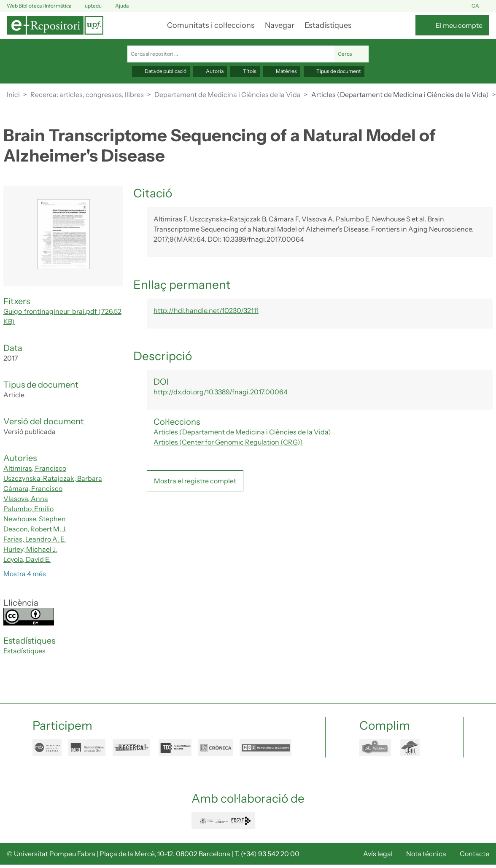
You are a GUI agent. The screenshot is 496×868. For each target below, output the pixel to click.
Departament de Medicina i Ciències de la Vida (228, 94)
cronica (216, 748)
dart (415, 748)
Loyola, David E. (27, 559)
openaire (376, 748)
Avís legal (378, 854)
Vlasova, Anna (26, 499)
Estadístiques (328, 25)
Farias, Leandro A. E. (35, 539)
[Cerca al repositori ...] (231, 54)
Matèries (282, 71)
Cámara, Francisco (33, 488)
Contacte (474, 854)
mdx (47, 748)
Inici (13, 94)
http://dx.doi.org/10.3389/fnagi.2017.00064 (221, 392)
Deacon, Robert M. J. (35, 529)
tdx (175, 748)
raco (87, 748)
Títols (245, 71)
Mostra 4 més (25, 574)
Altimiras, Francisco (35, 468)
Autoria (210, 71)
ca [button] (480, 6)
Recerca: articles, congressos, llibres (87, 94)
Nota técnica (426, 854)
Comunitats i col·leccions (211, 25)
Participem (62, 725)
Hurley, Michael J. (30, 549)
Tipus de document (334, 71)
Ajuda (117, 6)
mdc (266, 748)
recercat (132, 748)
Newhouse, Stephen (35, 519)
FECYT (223, 821)
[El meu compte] (452, 25)
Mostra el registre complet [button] (195, 481)
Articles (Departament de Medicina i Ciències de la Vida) (400, 94)
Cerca (352, 54)
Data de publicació (161, 71)
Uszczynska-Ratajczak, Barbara (53, 478)
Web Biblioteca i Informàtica (39, 6)
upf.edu (88, 6)
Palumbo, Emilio (28, 509)
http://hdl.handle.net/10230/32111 (206, 310)
